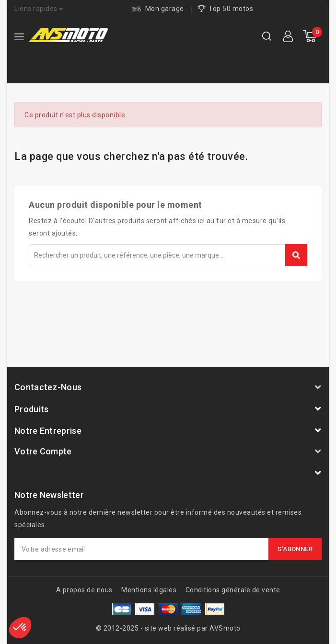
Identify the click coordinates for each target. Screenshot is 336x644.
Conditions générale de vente (233, 590)
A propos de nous (84, 590)
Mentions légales (149, 590)
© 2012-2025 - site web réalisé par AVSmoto (168, 628)
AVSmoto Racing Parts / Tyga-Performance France (117, 475)
